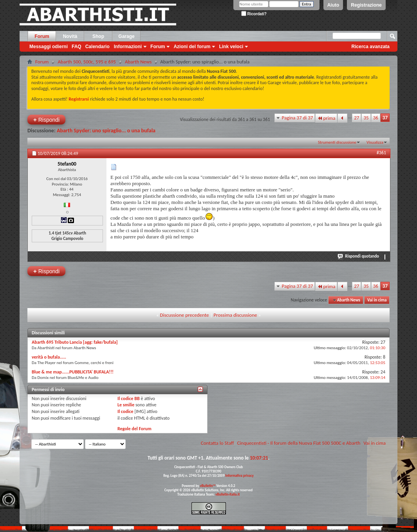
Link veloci (231, 47)
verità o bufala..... (49, 357)
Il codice (125, 411)
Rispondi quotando (359, 256)
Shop (98, 36)
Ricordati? (254, 14)
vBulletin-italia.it (227, 494)
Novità (70, 36)
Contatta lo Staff (218, 443)
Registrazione (366, 5)
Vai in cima (377, 300)
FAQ (77, 47)
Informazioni (128, 47)
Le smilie (126, 405)
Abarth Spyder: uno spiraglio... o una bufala (106, 131)
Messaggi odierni (49, 47)
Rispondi (46, 120)
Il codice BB (129, 399)
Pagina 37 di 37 (298, 118)
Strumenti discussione (337, 142)
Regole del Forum (134, 429)
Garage (126, 36)
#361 (381, 153)
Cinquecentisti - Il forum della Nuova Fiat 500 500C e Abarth (299, 443)
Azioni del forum (192, 47)
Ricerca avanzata (371, 47)
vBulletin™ (208, 486)
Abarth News (138, 62)
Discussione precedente (185, 315)
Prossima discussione (235, 315)
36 (376, 118)
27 (357, 118)
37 (385, 118)
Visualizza (375, 142)
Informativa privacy (239, 475)
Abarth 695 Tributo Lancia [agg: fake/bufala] (75, 342)
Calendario (97, 47)
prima (326, 118)
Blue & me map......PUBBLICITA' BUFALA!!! (73, 372)
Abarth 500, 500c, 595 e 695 (87, 62)
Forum (42, 36)
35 (366, 118)
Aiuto (333, 5)
